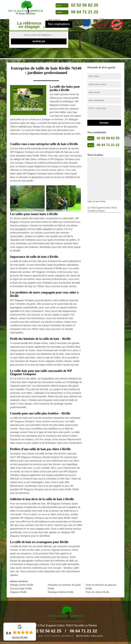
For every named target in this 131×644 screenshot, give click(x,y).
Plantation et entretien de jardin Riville (64, 587)
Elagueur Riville (18, 592)
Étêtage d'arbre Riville (22, 585)
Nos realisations (59, 27)
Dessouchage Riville (21, 588)
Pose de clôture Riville (97, 592)
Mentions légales (90, 638)
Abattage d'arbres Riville (61, 592)
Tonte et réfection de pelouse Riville (101, 587)
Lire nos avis (20, 637)
